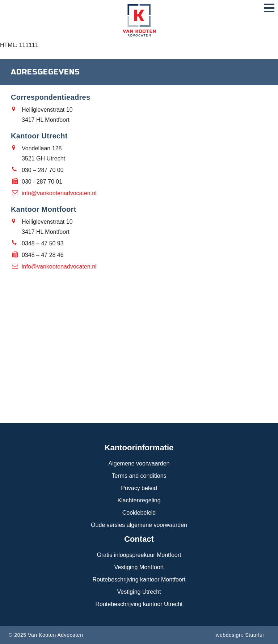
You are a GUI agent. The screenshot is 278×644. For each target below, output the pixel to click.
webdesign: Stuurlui (240, 635)
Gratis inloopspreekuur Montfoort (139, 555)
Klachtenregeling (139, 500)
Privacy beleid (139, 488)
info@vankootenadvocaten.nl (59, 193)
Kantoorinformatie (139, 448)
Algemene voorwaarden (139, 463)
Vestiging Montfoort (139, 567)
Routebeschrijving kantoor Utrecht (139, 604)
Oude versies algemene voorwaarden (139, 525)
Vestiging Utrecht (139, 592)
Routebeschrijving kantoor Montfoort (139, 579)
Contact (139, 539)
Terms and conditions (139, 476)
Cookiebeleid (139, 513)
